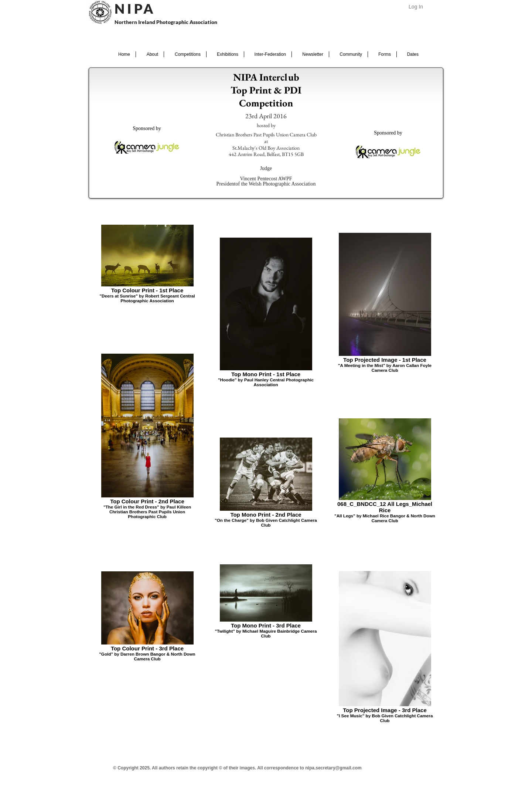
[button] (150, 54)
